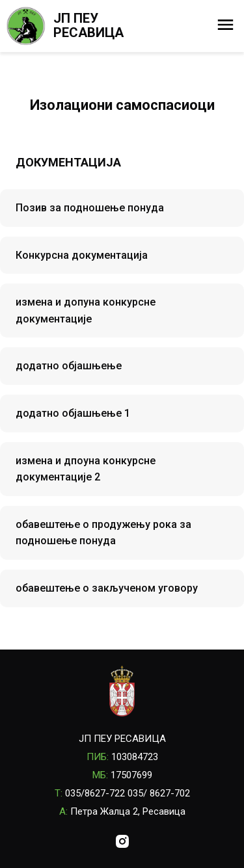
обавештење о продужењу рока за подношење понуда (103, 533)
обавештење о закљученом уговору (107, 588)
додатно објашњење (69, 366)
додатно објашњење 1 (73, 413)
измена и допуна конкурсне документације (86, 310)
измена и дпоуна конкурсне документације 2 (86, 469)
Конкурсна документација (82, 255)
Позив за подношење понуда (90, 208)
